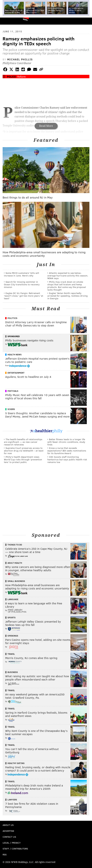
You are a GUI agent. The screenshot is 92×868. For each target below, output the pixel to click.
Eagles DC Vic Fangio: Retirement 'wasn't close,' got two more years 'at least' (24, 296)
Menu (87, 21)
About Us (8, 825)
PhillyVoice (8, 21)
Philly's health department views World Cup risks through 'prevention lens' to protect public (23, 459)
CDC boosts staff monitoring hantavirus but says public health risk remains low (67, 459)
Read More (46, 126)
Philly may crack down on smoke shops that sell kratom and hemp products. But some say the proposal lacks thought (67, 286)
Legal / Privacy (12, 843)
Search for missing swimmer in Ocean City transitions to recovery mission (22, 284)
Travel (11, 654)
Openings (13, 636)
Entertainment (16, 373)
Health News (15, 355)
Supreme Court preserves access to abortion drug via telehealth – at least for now (24, 451)
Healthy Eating (16, 763)
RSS (5, 854)
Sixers (11, 409)
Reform (21, 77)
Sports (12, 617)
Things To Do (15, 545)
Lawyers (12, 800)
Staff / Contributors (15, 849)
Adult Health (15, 563)
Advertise (8, 831)
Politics (12, 318)
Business (13, 672)
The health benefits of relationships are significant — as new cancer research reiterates (23, 442)
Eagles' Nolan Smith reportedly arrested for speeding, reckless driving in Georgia (67, 296)
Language (13, 599)
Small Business (16, 581)
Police (11, 77)
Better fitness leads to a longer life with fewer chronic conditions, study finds (66, 442)
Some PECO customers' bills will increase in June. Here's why (21, 274)
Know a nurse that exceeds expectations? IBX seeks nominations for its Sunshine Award (67, 451)
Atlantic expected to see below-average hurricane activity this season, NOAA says (68, 276)
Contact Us (9, 837)
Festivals (13, 391)
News (25, 20)
